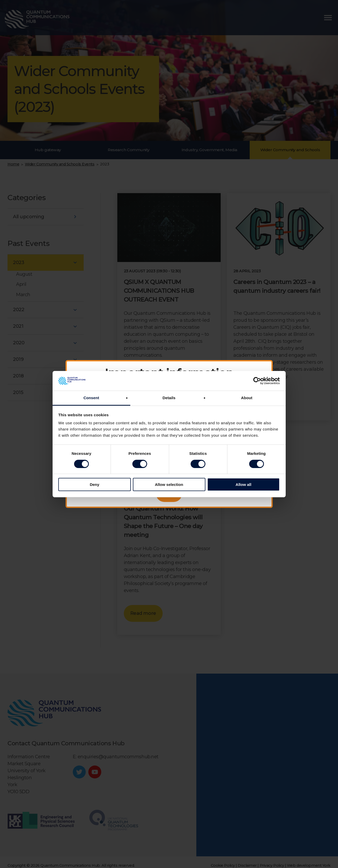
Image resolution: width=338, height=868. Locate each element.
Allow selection (169, 484)
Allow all (244, 484)
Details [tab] (169, 398)
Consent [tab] (91, 398)
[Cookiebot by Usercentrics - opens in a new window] (257, 381)
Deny (95, 484)
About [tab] (247, 398)
